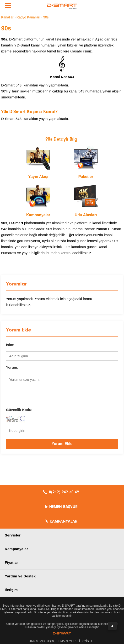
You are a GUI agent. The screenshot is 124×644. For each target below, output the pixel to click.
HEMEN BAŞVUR (63, 507)
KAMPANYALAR (64, 521)
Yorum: (12, 367)
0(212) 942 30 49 (64, 492)
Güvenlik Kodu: (19, 410)
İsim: (10, 345)
